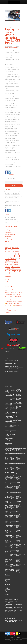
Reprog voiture (8, 229)
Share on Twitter (10, 172)
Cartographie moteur (10, 358)
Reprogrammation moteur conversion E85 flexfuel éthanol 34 (21, 498)
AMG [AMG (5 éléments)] (13, 248)
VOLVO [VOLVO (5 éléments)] (20, 273)
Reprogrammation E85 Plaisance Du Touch (15, 405)
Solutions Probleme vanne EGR (12, 369)
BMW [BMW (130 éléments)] (12, 250)
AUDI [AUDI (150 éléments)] (17, 248)
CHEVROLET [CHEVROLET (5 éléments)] (11, 252)
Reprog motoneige (9, 238)
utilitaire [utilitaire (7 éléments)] (7, 273)
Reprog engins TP (8, 240)
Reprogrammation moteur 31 (9, 444)
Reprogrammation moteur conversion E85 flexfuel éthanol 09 (15, 526)
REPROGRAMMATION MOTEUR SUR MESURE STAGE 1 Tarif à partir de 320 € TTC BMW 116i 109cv (13, 296)
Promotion (7, 283)
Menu (14, 2)
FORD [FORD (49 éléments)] (6, 256)
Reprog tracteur (8, 236)
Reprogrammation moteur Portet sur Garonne (9, 428)
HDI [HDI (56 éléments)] (13, 256)
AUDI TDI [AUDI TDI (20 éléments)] (7, 250)
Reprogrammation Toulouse (15, 390)
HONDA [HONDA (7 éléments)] (17, 256)
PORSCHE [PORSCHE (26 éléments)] (7, 267)
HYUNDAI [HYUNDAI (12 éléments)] (7, 258)
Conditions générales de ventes (12, 372)
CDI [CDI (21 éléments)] (6, 252)
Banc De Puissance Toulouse (11, 599)
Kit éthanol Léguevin (19, 413)
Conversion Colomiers (19, 395)
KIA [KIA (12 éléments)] (19, 258)
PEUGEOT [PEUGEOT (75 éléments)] (16, 265)
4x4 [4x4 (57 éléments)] (6, 248)
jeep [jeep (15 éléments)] (16, 258)
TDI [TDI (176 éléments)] (10, 271)
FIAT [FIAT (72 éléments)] (17, 254)
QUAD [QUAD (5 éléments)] (13, 267)
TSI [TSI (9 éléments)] (21, 271)
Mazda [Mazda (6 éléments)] (14, 260)
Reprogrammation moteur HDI (12, 361)
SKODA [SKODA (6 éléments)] (13, 269)
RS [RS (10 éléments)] (6, 269)
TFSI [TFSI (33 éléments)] (13, 271)
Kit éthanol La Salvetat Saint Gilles (19, 408)
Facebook (7, 354)
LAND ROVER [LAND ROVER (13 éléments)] (8, 260)
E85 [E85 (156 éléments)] (14, 254)
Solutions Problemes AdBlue (11, 366)
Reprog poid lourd (8, 233)
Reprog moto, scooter (9, 231)
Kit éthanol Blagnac (19, 399)
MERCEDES (11, 175)
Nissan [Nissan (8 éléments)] (7, 265)
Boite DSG (7, 242)
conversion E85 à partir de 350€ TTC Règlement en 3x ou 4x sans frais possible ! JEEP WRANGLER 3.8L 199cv (13, 291)
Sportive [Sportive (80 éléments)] (19, 269)
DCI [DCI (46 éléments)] (11, 254)
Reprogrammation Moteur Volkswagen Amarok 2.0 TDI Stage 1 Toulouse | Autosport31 (13, 311)
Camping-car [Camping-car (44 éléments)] (18, 250)
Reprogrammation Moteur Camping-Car (13, 605)
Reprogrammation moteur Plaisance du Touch (9, 391)
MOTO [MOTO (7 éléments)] (16, 262)
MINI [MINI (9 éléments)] (13, 262)
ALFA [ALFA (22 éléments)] (10, 248)
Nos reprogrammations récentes (11, 48)
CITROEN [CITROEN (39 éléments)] (17, 252)
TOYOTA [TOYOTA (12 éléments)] (17, 271)
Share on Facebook (6, 172)
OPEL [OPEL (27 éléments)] (11, 265)
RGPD (6, 374)
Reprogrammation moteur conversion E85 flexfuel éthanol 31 (15, 478)
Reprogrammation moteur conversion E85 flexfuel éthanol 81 (15, 487)
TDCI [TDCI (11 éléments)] (6, 271)
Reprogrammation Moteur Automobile (11, 602)
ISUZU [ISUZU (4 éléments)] (12, 258)
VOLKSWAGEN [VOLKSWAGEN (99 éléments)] (13, 273)
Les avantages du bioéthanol (19, 418)
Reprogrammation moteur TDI (12, 363)
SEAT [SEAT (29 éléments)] (9, 269)
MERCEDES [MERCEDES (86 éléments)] (8, 262)
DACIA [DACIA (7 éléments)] (7, 254)
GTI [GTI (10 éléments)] (10, 256)
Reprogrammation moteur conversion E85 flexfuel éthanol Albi (14, 621)
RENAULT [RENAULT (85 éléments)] (18, 267)
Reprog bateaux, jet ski (10, 234)
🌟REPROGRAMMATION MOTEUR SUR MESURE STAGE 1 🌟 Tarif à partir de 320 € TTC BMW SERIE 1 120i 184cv (14, 305)
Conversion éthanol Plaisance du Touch (19, 390)
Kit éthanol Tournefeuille (19, 403)
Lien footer (7, 279)
